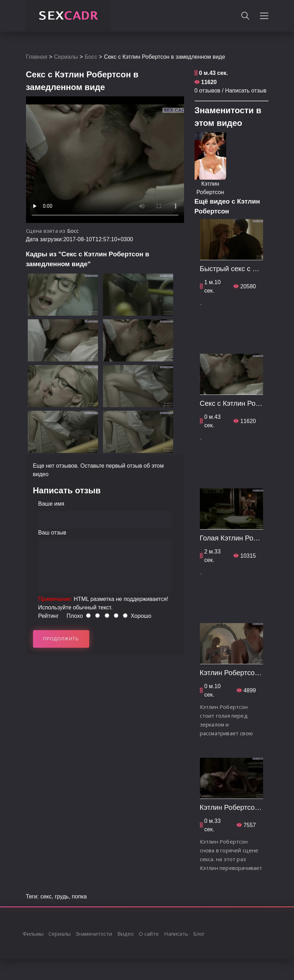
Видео (126, 934)
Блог (199, 934)
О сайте (149, 934)
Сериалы (66, 57)
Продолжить (61, 639)
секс (46, 896)
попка (79, 896)
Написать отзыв (246, 91)
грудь (62, 896)
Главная (37, 57)
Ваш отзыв (52, 533)
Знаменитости (94, 934)
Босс (91, 57)
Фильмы (33, 934)
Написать (176, 934)
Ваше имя (51, 504)
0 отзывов (208, 91)
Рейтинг (49, 616)
